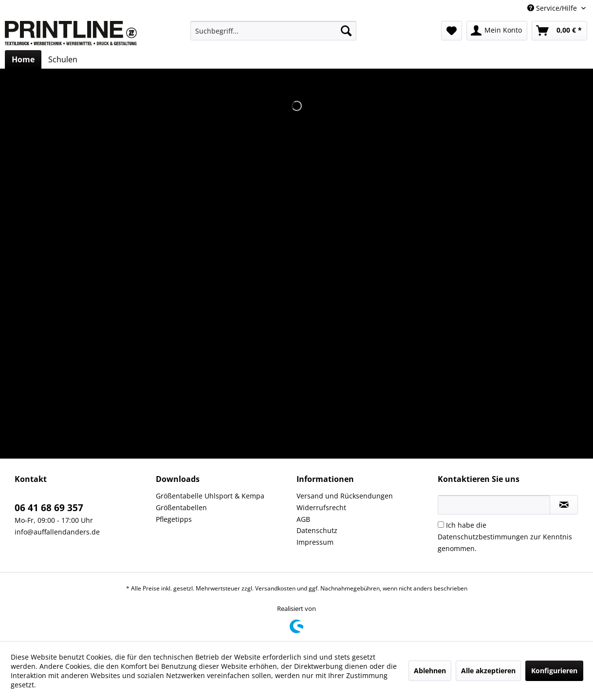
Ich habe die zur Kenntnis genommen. (505, 537)
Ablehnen (430, 671)
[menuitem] (273, 31)
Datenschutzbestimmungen (483, 537)
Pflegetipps (174, 519)
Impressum (315, 542)
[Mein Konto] (497, 31)
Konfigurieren (554, 671)
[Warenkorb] (559, 31)
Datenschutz (317, 530)
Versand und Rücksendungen (345, 496)
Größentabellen (181, 507)
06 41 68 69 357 (49, 508)
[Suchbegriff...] (273, 31)
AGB (303, 519)
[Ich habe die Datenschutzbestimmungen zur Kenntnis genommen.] (441, 525)
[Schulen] (63, 59)
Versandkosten (275, 588)
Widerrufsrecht (321, 507)
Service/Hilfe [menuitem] (553, 8)
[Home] (23, 59)
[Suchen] (346, 31)
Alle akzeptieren (488, 671)
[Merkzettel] (452, 31)
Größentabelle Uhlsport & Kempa (210, 496)
